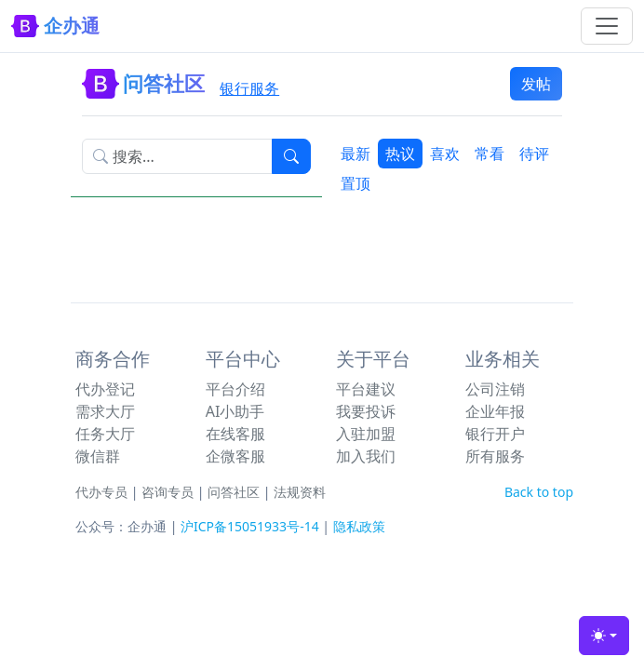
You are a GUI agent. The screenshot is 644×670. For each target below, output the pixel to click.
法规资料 (300, 492)
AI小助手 (235, 411)
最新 (356, 154)
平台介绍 (235, 389)
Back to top (539, 492)
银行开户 (495, 434)
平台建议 (366, 389)
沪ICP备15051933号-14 (250, 526)
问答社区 (234, 492)
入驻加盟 (366, 434)
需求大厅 (105, 411)
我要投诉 (366, 411)
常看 (490, 154)
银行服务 (249, 88)
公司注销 (495, 389)
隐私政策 (359, 526)
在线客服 (235, 434)
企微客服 (235, 456)
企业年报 (495, 411)
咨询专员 (168, 492)
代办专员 (101, 492)
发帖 (536, 84)
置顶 (356, 183)
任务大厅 (105, 434)
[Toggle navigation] (607, 26)
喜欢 (445, 154)
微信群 (98, 456)
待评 (534, 154)
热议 (400, 154)
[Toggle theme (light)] (604, 636)
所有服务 (495, 456)
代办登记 (105, 389)
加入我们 (366, 456)
